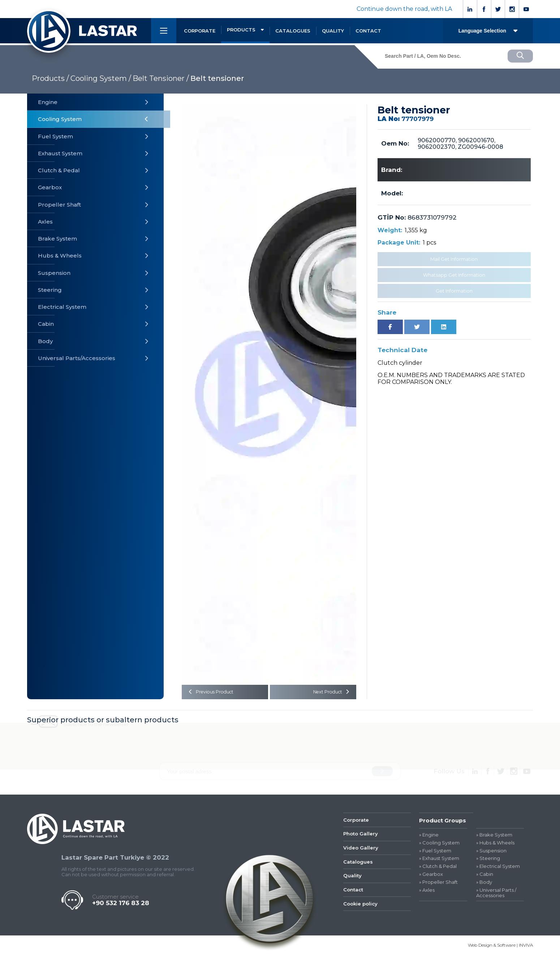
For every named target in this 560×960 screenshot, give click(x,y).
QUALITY (333, 31)
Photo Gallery (362, 838)
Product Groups (443, 823)
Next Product (329, 693)
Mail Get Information (454, 259)
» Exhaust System (439, 861)
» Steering (488, 861)
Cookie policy (362, 914)
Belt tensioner (217, 78)
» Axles (427, 892)
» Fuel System (435, 853)
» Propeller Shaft (438, 884)
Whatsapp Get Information (454, 275)
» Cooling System (439, 845)
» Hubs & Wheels (495, 845)
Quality (353, 884)
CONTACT (368, 31)
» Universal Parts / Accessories (496, 895)
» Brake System (494, 837)
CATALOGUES (293, 31)
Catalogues (359, 868)
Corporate (357, 823)
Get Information (454, 291)
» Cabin (485, 876)
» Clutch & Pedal (438, 868)
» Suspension (491, 853)
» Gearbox (431, 876)
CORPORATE (200, 31)
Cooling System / (101, 78)
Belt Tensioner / (161, 78)
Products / (50, 78)
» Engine (429, 837)
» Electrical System (498, 868)
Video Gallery (362, 853)
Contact (354, 899)
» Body (484, 884)
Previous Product (214, 693)
